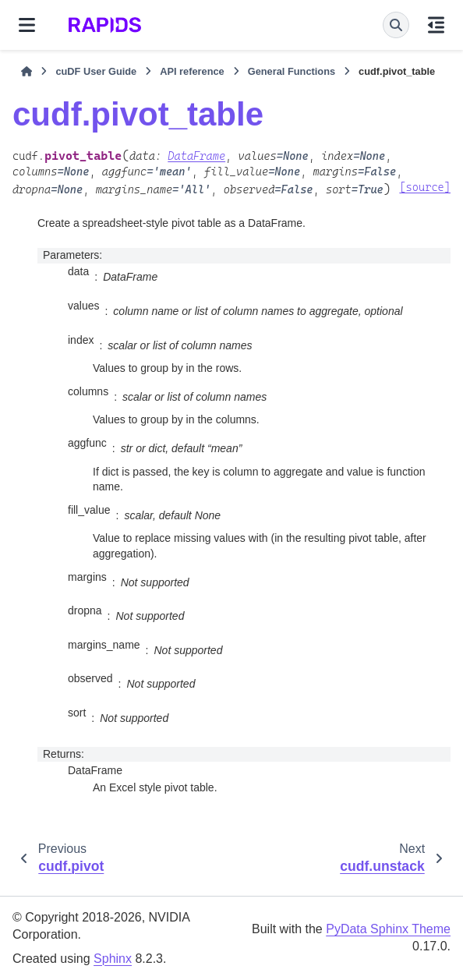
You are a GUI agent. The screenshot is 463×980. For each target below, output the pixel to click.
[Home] (27, 72)
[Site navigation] (27, 25)
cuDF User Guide (96, 71)
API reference (192, 71)
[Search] (396, 25)
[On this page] (436, 25)
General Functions (292, 71)
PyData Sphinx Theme (388, 929)
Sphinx (113, 959)
